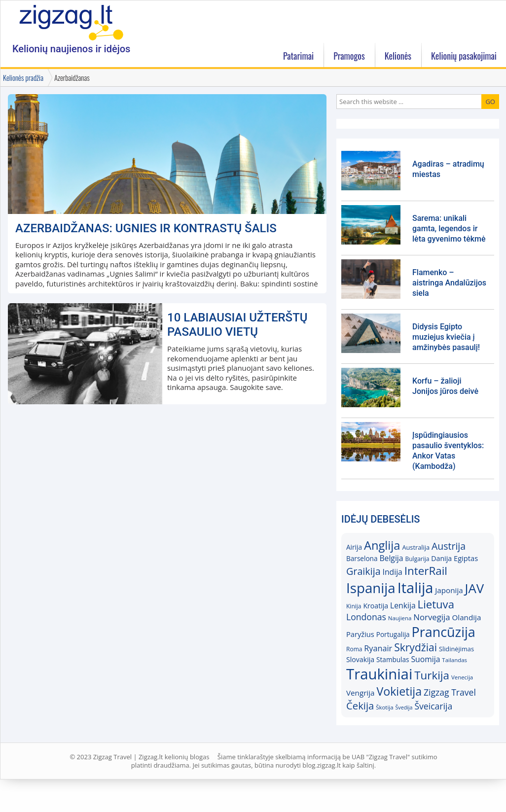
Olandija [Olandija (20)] (467, 617)
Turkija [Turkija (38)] (432, 675)
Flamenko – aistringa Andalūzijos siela (449, 283)
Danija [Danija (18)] (441, 558)
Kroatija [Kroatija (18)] (376, 606)
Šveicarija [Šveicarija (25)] (433, 706)
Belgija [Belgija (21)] (391, 558)
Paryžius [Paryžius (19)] (360, 634)
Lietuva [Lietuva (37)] (436, 604)
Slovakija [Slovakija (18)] (360, 659)
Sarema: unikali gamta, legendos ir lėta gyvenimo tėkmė (449, 229)
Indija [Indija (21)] (393, 572)
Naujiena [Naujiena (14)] (400, 618)
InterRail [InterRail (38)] (426, 571)
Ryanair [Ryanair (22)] (378, 648)
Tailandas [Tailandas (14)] (454, 660)
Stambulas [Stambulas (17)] (393, 659)
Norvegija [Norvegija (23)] (432, 617)
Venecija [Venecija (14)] (462, 677)
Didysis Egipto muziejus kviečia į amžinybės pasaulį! (446, 337)
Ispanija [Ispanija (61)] (371, 588)
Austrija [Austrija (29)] (449, 546)
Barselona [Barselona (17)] (362, 558)
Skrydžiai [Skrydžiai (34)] (416, 647)
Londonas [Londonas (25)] (366, 617)
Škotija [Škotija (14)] (384, 707)
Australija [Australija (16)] (416, 547)
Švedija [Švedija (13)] (404, 707)
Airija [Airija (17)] (354, 547)
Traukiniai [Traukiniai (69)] (379, 674)
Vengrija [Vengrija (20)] (360, 693)
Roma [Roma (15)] (354, 649)
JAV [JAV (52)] (475, 588)
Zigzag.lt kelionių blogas (71, 22)
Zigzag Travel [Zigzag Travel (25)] (450, 692)
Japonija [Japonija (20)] (449, 590)
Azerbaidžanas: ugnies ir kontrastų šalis (146, 228)
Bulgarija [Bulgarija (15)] (417, 559)
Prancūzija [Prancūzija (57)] (444, 632)
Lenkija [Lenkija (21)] (403, 605)
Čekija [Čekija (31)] (360, 706)
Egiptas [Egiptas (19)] (466, 558)
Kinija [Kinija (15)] (354, 606)
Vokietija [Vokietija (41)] (399, 691)
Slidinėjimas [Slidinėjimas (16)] (456, 649)
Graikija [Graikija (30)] (363, 571)
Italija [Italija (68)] (416, 588)
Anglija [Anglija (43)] (382, 545)
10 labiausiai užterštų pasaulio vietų (237, 325)
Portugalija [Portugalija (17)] (393, 634)
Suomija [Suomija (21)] (426, 659)
